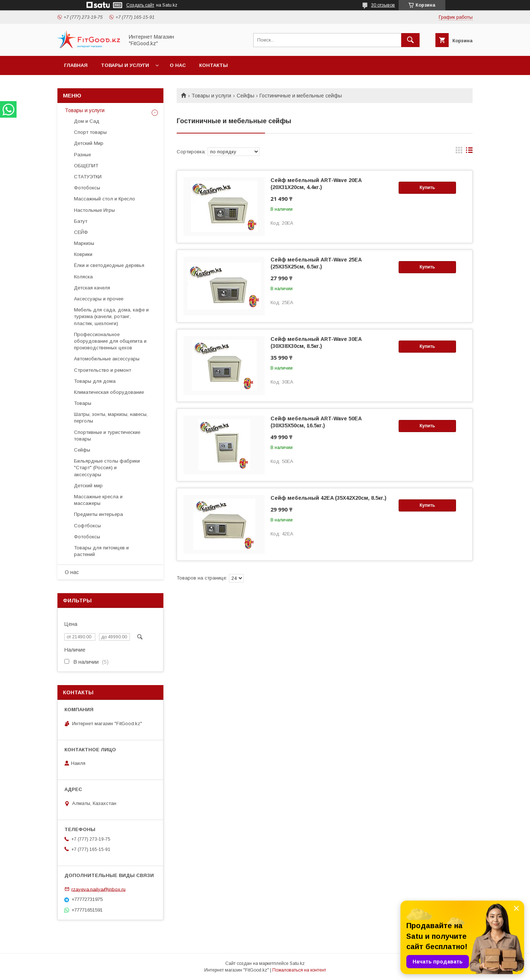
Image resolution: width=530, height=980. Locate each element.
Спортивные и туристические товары (107, 436)
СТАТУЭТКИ (88, 177)
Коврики (83, 254)
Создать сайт (140, 5)
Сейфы (245, 96)
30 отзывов (383, 5)
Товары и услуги (125, 65)
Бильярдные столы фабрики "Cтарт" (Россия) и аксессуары (107, 468)
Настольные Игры (94, 210)
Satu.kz (297, 963)
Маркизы (84, 243)
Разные (82, 155)
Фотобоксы (87, 188)
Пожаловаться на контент (299, 970)
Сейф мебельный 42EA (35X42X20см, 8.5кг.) (328, 498)
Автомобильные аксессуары (107, 359)
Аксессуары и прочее (99, 299)
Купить (427, 188)
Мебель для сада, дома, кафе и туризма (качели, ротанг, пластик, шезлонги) (111, 316)
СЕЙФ (81, 232)
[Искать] (410, 40)
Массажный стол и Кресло (105, 199)
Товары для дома (95, 381)
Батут (81, 221)
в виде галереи (459, 152)
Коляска (83, 277)
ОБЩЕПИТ (86, 166)
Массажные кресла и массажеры (98, 500)
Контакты (213, 65)
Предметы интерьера (98, 514)
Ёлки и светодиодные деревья (109, 265)
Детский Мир (89, 143)
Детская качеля (92, 288)
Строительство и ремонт (103, 370)
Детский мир (88, 486)
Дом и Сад (87, 121)
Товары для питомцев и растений (101, 551)
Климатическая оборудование (109, 392)
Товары (83, 403)
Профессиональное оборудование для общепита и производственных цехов (110, 341)
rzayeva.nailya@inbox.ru (98, 889)
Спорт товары (90, 132)
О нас (178, 65)
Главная (76, 65)
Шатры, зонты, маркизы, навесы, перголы (111, 418)
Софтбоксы (87, 526)
